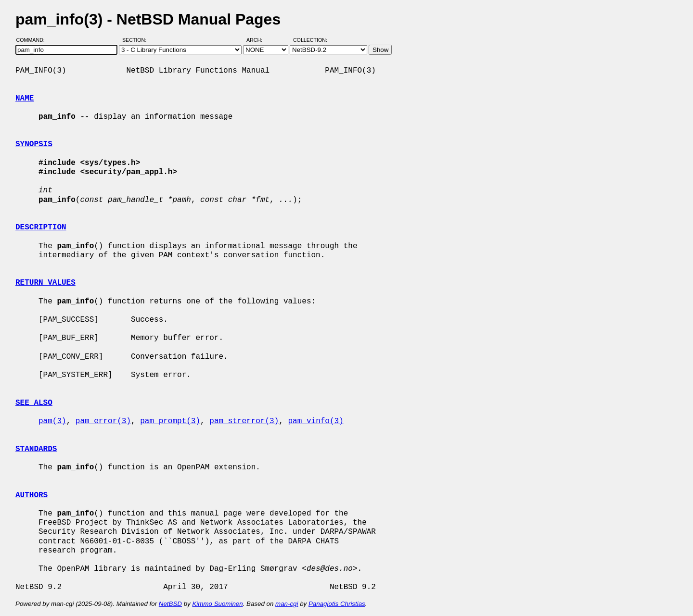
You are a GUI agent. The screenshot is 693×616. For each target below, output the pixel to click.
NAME (25, 99)
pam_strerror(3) (244, 421)
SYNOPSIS (34, 144)
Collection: (310, 40)
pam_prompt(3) (170, 421)
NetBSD (170, 604)
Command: (33, 40)
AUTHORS (32, 495)
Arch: (259, 40)
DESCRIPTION (41, 227)
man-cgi (287, 604)
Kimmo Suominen (217, 604)
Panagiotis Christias (337, 604)
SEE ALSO (34, 403)
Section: (136, 40)
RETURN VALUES (45, 283)
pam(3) (52, 421)
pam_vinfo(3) (315, 421)
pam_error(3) (103, 421)
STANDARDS (36, 449)
